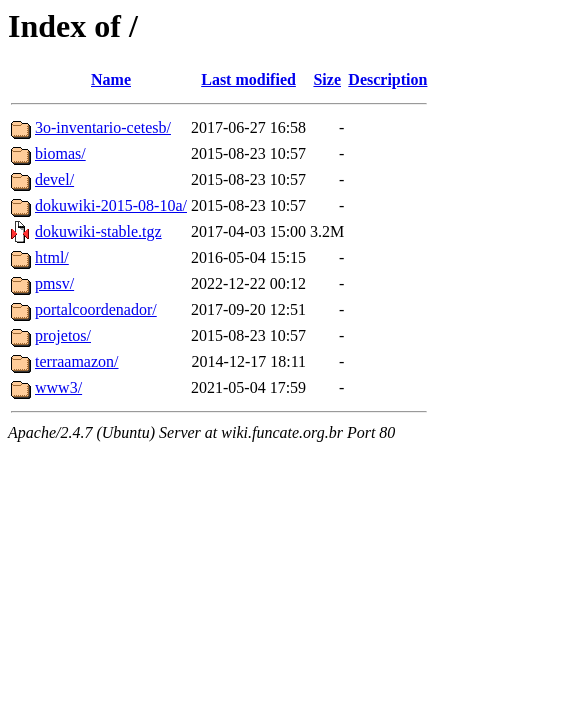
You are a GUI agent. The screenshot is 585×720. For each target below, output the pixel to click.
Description (387, 79)
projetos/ (63, 335)
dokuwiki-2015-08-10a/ (111, 205)
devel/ (54, 179)
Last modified (248, 79)
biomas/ (60, 153)
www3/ (58, 387)
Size (327, 79)
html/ (52, 257)
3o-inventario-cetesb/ (103, 127)
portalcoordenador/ (96, 309)
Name (111, 79)
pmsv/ (54, 283)
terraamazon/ (77, 361)
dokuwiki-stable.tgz (98, 231)
